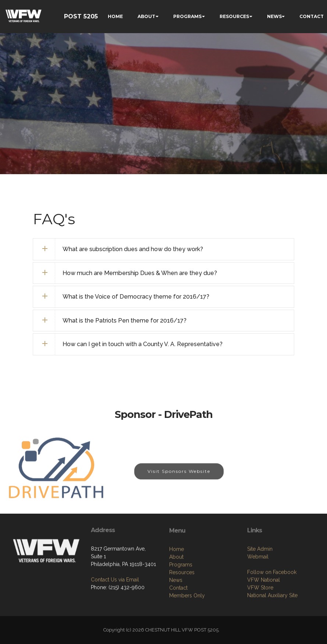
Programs (181, 590)
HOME (115, 16)
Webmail (258, 580)
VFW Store (260, 610)
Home (177, 574)
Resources (182, 598)
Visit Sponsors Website (179, 476)
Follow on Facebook (272, 595)
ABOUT (146, 16)
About (176, 582)
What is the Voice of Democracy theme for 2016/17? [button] (136, 297)
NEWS (274, 16)
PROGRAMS (187, 16)
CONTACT (312, 16)
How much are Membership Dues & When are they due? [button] (140, 273)
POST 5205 (81, 16)
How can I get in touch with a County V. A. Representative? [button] (143, 344)
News (176, 605)
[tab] (163, 249)
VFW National (264, 603)
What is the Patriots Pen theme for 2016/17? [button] (125, 321)
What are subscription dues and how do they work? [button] (133, 249)
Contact (178, 613)
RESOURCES (234, 16)
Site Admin (260, 572)
